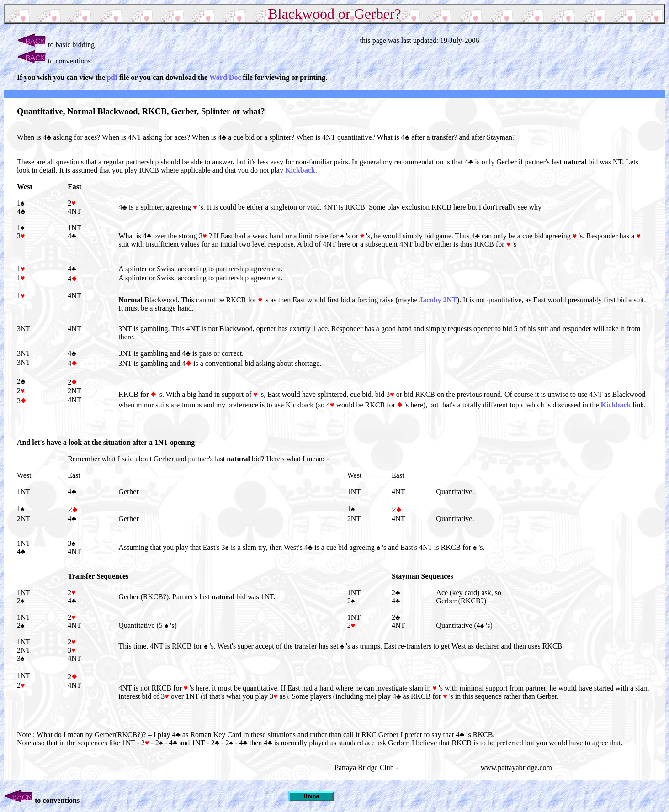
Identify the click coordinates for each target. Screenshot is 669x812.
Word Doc (225, 77)
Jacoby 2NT (438, 300)
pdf (113, 77)
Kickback (300, 170)
